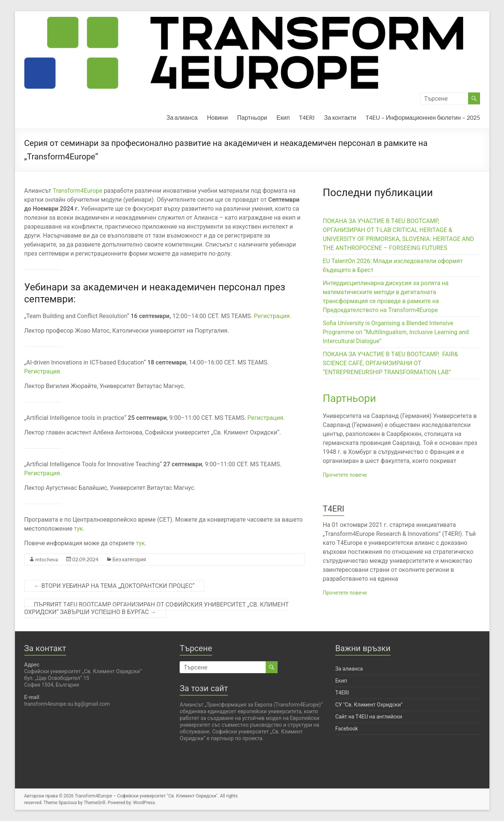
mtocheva (47, 559)
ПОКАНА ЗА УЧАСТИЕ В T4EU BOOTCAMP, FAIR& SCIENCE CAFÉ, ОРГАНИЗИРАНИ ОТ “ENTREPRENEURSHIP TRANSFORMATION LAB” (390, 363)
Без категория (129, 559)
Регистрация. (273, 316)
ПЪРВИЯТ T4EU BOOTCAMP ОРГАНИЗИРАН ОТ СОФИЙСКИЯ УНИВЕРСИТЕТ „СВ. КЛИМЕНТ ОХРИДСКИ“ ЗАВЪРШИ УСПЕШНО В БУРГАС (157, 608)
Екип (283, 117)
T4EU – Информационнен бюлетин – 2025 (423, 117)
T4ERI (307, 117)
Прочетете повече (345, 475)
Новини (217, 117)
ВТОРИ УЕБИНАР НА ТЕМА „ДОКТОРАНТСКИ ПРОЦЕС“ (114, 586)
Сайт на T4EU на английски (369, 717)
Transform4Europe (78, 191)
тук (79, 529)
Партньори (252, 117)
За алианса (182, 117)
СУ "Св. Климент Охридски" (369, 705)
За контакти (340, 117)
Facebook (347, 729)
